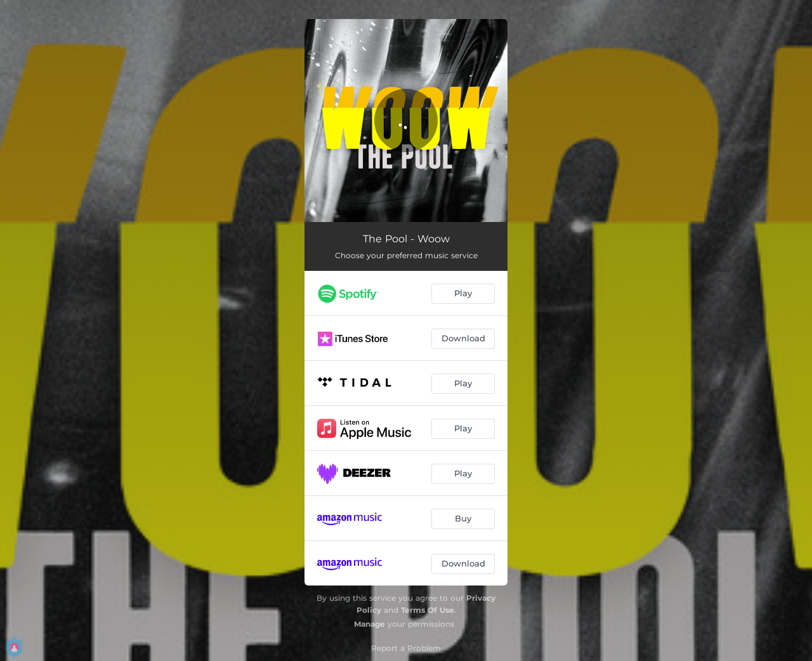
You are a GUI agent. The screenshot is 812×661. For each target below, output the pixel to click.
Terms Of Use (428, 610)
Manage (370, 624)
